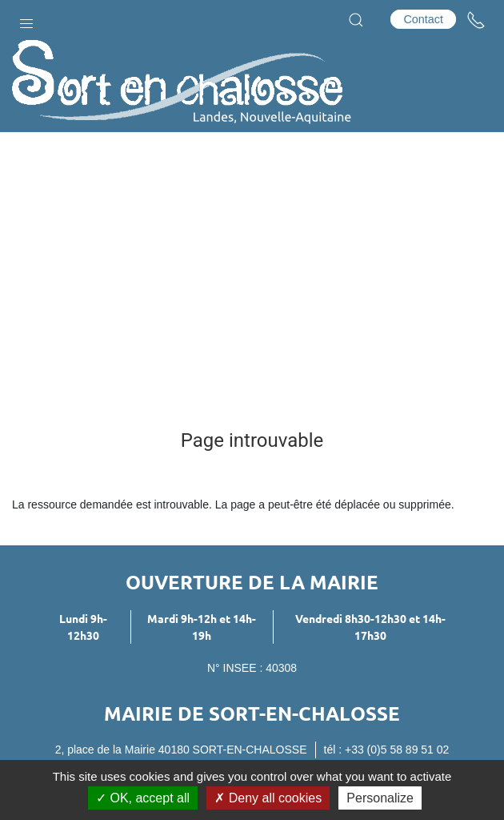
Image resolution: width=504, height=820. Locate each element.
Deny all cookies (268, 798)
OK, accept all (143, 798)
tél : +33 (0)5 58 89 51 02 (387, 750)
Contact (423, 19)
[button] (26, 20)
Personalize (380, 798)
